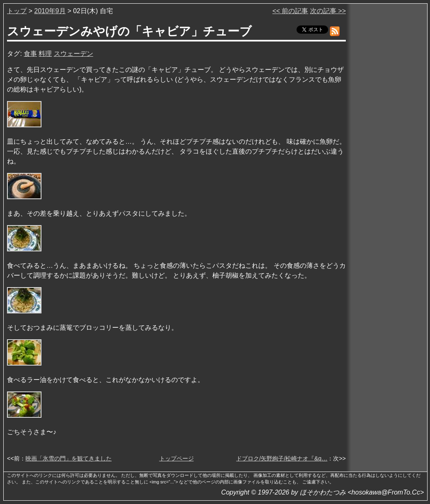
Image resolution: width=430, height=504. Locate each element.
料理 (45, 54)
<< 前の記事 (290, 11)
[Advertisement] (387, 131)
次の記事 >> (328, 11)
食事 (30, 54)
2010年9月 (50, 11)
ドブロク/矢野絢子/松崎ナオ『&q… (282, 458)
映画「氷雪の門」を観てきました (69, 458)
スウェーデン (74, 54)
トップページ (177, 458)
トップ (17, 11)
